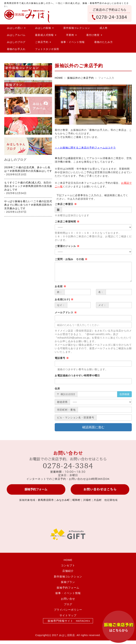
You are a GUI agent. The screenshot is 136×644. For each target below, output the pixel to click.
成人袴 (104, 28)
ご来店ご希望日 (66, 204)
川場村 (87, 500)
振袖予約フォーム (68, 588)
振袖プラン (68, 582)
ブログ (68, 604)
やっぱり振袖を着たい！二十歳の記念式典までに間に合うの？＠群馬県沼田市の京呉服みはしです (28, 205)
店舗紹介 (68, 571)
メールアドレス (66, 312)
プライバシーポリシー (68, 610)
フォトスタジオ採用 (47, 49)
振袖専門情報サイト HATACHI (68, 621)
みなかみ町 (63, 500)
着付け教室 (94, 35)
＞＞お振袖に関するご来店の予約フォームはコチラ (85, 148)
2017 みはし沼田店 (63, 635)
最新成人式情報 (46, 35)
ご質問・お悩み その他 (71, 259)
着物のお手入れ (16, 49)
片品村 (98, 500)
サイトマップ (68, 615)
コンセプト (68, 565)
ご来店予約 (43, 42)
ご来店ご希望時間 (67, 222)
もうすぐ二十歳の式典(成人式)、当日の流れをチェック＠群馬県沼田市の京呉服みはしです (28, 186)
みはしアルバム (16, 35)
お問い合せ (68, 599)
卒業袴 (71, 35)
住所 (57, 389)
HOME (59, 78)
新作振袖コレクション (77, 28)
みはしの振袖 (44, 28)
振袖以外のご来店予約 (81, 78)
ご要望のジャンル (67, 246)
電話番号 (62, 358)
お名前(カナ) (64, 299)
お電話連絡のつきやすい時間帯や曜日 (77, 375)
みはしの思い (16, 28)
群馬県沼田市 (46, 500)
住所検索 (124, 394)
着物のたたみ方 (104, 42)
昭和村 (76, 500)
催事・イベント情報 (73, 42)
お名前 (60, 286)
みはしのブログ (16, 42)
